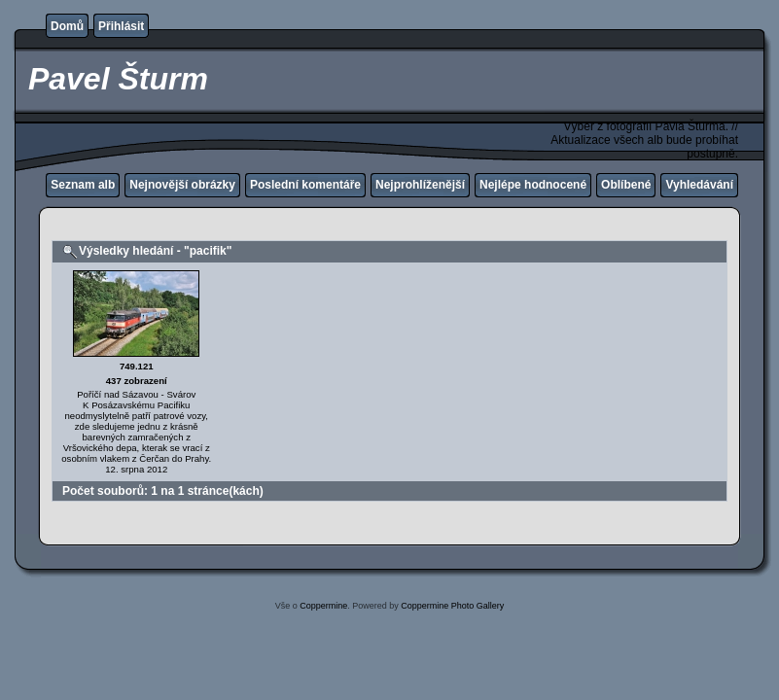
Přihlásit (121, 26)
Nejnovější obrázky (182, 185)
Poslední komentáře (305, 185)
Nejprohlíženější (420, 185)
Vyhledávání (699, 185)
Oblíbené (626, 185)
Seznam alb (83, 185)
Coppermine (323, 606)
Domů (67, 26)
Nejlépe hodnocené (533, 185)
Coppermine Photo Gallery (452, 606)
